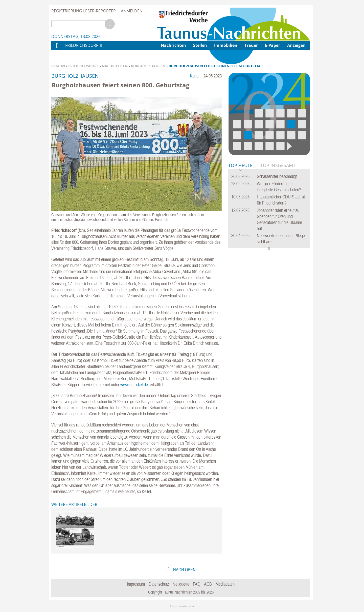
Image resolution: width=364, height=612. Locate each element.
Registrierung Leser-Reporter (84, 11)
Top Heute (240, 166)
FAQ (197, 584)
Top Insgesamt (278, 165)
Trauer (251, 45)
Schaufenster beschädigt (277, 176)
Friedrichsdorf (83, 66)
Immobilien (226, 45)
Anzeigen (296, 45)
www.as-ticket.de (134, 385)
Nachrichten (115, 66)
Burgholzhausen (148, 66)
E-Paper (272, 45)
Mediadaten (225, 584)
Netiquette (181, 584)
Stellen (200, 45)
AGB (208, 584)
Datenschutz (159, 584)
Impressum (136, 584)
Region (58, 66)
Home (57, 49)
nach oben (184, 570)
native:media (188, 606)
